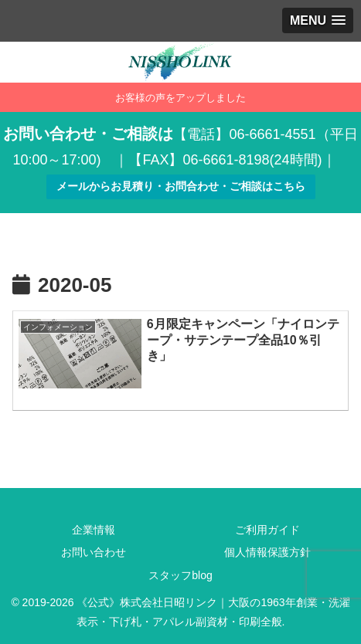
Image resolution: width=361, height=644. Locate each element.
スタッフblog (180, 575)
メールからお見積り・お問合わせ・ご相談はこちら (181, 186)
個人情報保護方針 (267, 552)
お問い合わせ (94, 552)
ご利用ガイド (267, 530)
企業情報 (94, 530)
